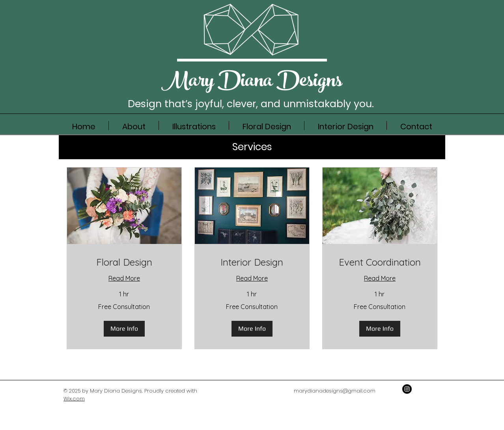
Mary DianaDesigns (252, 83)
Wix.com (74, 399)
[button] (124, 329)
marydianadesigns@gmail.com (335, 391)
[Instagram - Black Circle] (407, 389)
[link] (124, 262)
